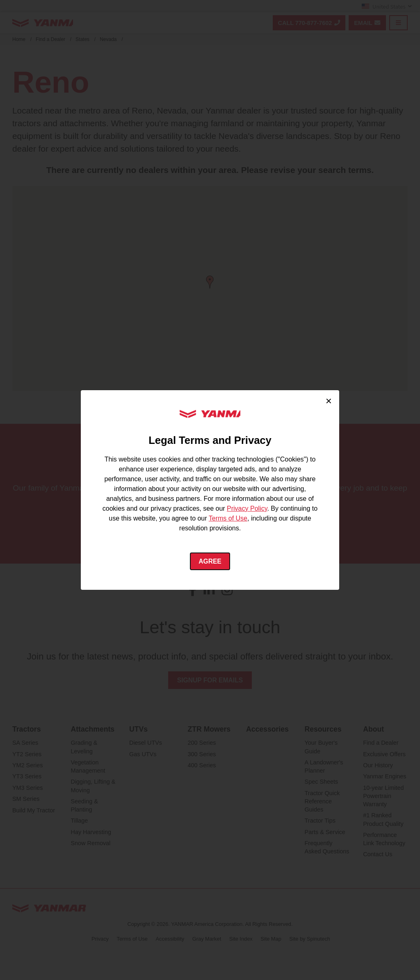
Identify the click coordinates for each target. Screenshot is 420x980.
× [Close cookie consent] (329, 400)
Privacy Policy (247, 508)
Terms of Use (228, 518)
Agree (210, 561)
